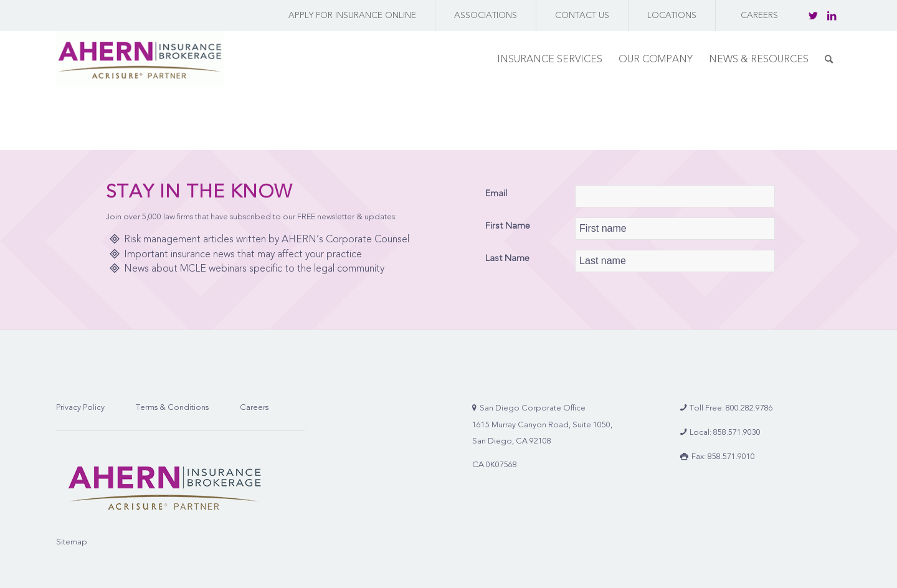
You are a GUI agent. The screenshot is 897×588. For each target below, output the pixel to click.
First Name (508, 225)
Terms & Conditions (172, 407)
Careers (254, 407)
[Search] (829, 59)
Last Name (507, 258)
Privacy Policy (80, 407)
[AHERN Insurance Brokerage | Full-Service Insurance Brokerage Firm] (140, 59)
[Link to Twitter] (813, 16)
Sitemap (72, 542)
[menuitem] (349, 16)
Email (496, 193)
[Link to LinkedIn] (832, 16)
